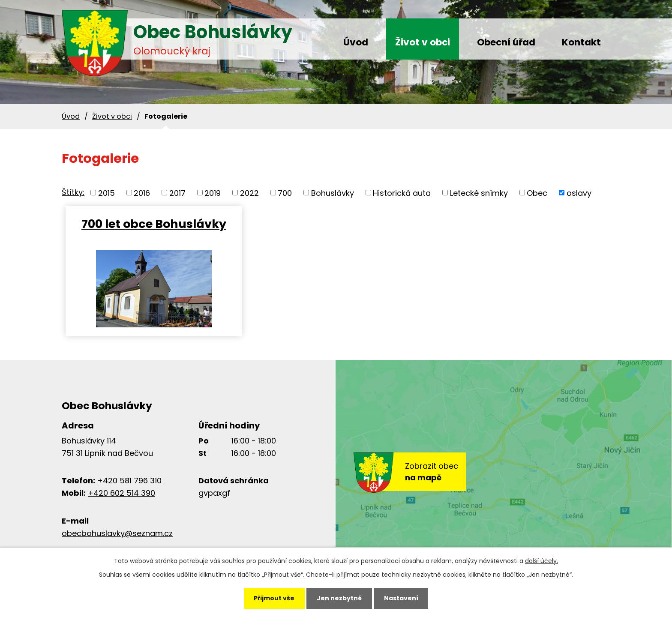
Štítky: (73, 192)
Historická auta (402, 193)
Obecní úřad (506, 42)
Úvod (356, 42)
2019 (213, 193)
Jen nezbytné (339, 598)
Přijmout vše (274, 598)
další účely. (541, 561)
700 (285, 193)
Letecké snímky (479, 193)
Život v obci (423, 42)
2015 (106, 193)
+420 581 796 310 (129, 481)
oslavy (579, 193)
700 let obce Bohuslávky (153, 224)
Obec (537, 193)
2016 (142, 193)
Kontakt (581, 42)
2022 (249, 193)
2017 (177, 193)
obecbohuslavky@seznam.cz (117, 533)
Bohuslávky (333, 193)
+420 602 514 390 (121, 493)
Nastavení (401, 598)
